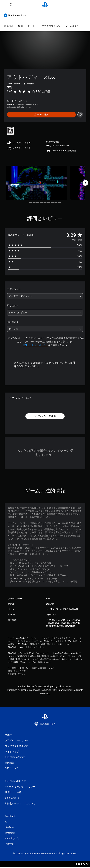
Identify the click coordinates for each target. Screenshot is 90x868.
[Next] (85, 183)
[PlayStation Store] (15, 15)
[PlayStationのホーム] (45, 5)
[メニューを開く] (4, 5)
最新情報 (9, 26)
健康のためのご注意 (17, 671)
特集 (21, 26)
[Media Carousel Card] (36, 183)
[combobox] (45, 296)
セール (31, 26)
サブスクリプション (50, 26)
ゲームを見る (72, 26)
